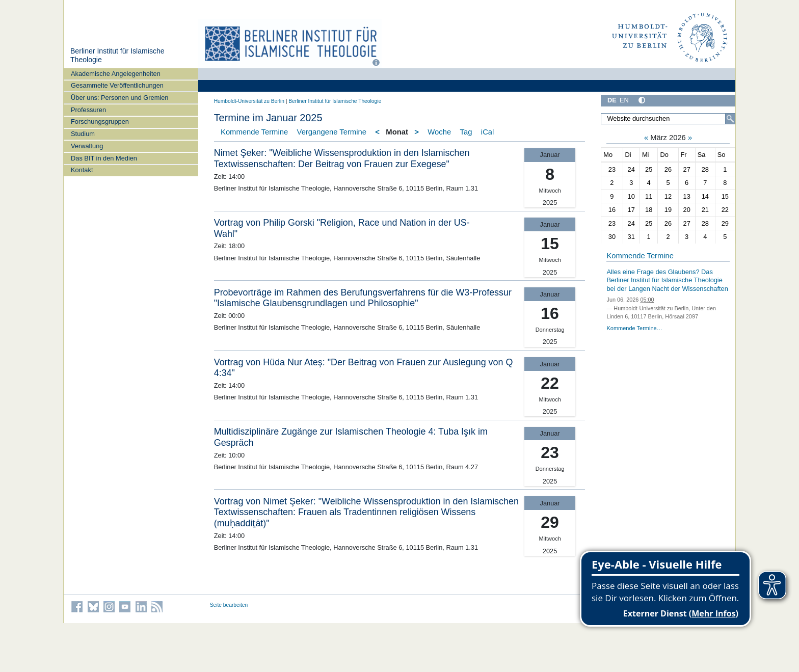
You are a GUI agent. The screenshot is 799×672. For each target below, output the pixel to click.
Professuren (88, 110)
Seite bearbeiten (229, 605)
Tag (466, 132)
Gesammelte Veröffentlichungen (117, 85)
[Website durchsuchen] (668, 119)
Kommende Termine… (634, 328)
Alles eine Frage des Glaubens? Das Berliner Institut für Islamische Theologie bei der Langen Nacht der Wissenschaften (667, 280)
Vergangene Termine (332, 132)
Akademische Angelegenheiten (116, 74)
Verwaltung (87, 146)
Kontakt (82, 170)
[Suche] (730, 119)
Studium (83, 134)
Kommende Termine (254, 132)
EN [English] (624, 100)
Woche (439, 132)
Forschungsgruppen (100, 122)
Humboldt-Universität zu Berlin (249, 101)
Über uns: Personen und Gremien (119, 98)
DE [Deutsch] (612, 100)
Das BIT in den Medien (104, 158)
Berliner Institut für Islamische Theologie (335, 101)
